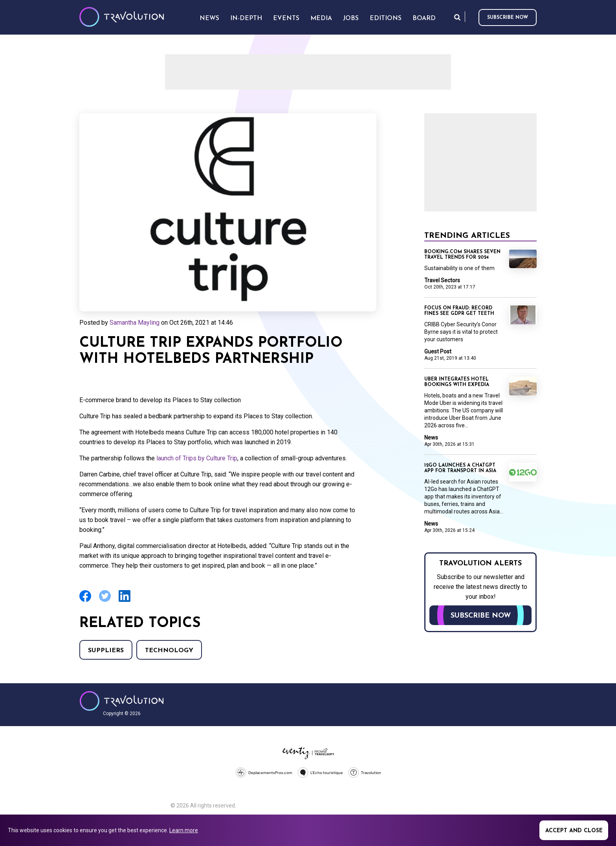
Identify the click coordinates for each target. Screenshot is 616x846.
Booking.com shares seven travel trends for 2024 (462, 255)
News (431, 438)
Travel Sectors (442, 280)
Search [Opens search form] (457, 17)
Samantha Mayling (135, 323)
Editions (386, 18)
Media (321, 18)
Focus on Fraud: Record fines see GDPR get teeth (459, 311)
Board (424, 18)
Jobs (351, 18)
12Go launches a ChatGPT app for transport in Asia (460, 468)
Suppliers (106, 651)
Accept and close (574, 831)
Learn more (184, 830)
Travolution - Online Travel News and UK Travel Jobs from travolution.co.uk (122, 701)
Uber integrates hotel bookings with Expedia (457, 382)
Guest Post (438, 351)
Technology (169, 651)
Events (286, 18)
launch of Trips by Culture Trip (197, 458)
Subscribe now (508, 18)
